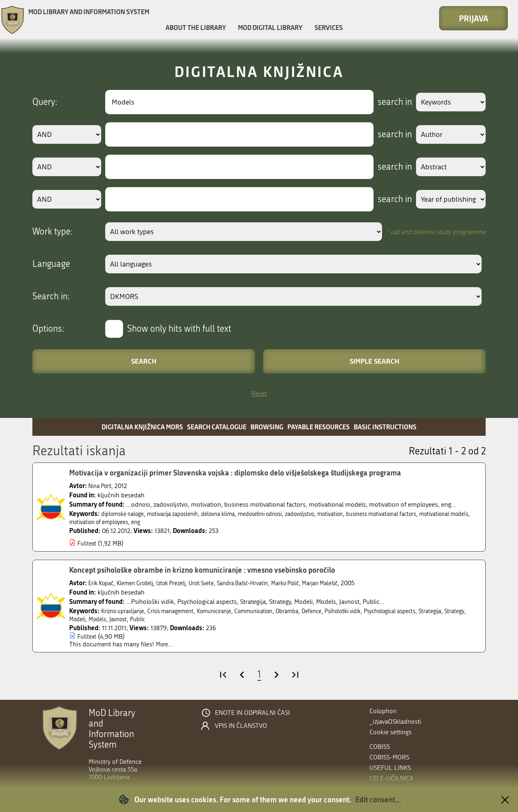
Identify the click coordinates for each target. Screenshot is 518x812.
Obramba (316, 611)
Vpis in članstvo (241, 726)
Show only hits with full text (179, 329)
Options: (48, 329)
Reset (259, 393)
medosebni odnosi (285, 514)
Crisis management (181, 611)
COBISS (380, 747)
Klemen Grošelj (142, 583)
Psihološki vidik (379, 611)
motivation (367, 514)
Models (155, 619)
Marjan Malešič (354, 583)
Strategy (109, 619)
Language (51, 264)
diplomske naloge (126, 514)
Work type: (53, 232)
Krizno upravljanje (126, 611)
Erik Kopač (103, 583)
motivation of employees (164, 522)
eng (207, 522)
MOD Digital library (270, 27)
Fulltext (88, 543)
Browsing (267, 427)
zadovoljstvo (331, 514)
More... (165, 644)
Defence (343, 611)
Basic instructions (385, 427)
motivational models (98, 522)
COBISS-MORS (389, 757)
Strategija (82, 619)
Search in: (51, 296)
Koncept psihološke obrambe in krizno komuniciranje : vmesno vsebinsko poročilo (214, 570)
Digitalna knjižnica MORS (142, 427)
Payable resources (318, 427)
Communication (277, 611)
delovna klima (236, 514)
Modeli (133, 619)
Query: (45, 102)
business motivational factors (426, 514)
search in (387, 102)
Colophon (383, 711)
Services (329, 27)
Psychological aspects (434, 611)
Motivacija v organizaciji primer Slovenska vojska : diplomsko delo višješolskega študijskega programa (250, 473)
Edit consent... (378, 799)
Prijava (474, 18)
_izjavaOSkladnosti (395, 721)
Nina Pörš (102, 486)
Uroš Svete (218, 583)
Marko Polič (314, 583)
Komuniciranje (231, 611)
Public (200, 619)
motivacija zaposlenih (184, 514)
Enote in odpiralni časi (252, 713)
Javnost (178, 619)
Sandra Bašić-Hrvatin (265, 583)
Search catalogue (217, 427)
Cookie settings (391, 732)
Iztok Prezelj (183, 583)
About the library (196, 27)
